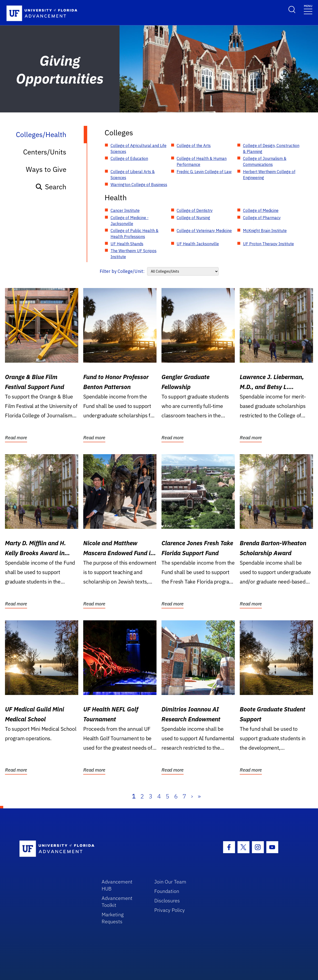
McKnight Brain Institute (265, 231)
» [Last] (199, 796)
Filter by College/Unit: (122, 271)
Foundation (167, 891)
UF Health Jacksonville (198, 244)
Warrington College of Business (139, 185)
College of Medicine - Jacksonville (130, 221)
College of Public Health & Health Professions (135, 234)
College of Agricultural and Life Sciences (139, 148)
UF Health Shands (127, 244)
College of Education (129, 158)
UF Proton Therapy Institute (268, 244)
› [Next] (192, 796)
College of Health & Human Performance (202, 161)
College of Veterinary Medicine (204, 231)
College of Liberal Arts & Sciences (133, 175)
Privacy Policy (170, 910)
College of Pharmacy (262, 218)
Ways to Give (46, 169)
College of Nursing (193, 218)
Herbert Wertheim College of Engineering (269, 175)
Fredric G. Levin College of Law (204, 172)
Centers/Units (45, 152)
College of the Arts (194, 146)
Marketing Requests (113, 918)
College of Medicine (261, 210)
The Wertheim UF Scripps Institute (134, 254)
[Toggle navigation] (308, 9)
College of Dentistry (195, 210)
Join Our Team (170, 882)
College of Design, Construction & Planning (271, 148)
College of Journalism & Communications (265, 161)
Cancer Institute (125, 210)
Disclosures (167, 901)
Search (51, 187)
